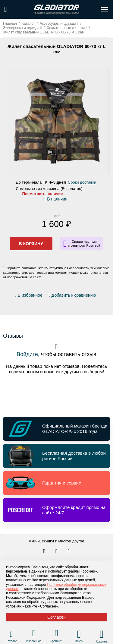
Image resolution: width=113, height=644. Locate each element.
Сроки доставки (82, 182)
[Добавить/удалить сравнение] (72, 295)
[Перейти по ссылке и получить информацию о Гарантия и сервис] (56, 483)
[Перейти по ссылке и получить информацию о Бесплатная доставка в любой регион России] (56, 456)
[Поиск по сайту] (6, 9)
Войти (79, 641)
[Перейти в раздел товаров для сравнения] (56, 634)
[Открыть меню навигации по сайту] (105, 9)
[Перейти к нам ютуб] (69, 551)
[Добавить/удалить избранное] (30, 295)
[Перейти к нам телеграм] (57, 551)
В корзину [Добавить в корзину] (31, 244)
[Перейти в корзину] (102, 634)
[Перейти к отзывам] (99, 297)
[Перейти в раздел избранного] (34, 634)
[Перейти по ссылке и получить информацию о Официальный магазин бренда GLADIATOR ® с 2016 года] (56, 429)
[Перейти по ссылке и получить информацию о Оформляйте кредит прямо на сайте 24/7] (56, 510)
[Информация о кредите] (82, 244)
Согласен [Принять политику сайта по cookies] (56, 617)
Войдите (27, 354)
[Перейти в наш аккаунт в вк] (45, 551)
